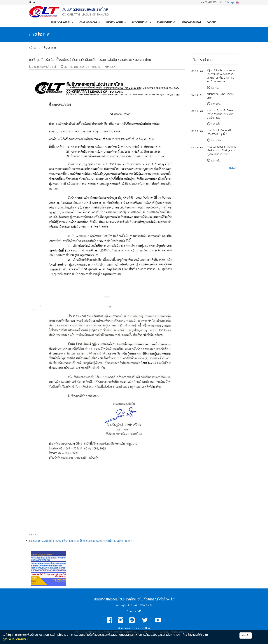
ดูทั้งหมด (232, 168)
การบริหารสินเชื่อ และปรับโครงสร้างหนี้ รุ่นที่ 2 (220, 132)
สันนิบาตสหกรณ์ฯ (62, 22)
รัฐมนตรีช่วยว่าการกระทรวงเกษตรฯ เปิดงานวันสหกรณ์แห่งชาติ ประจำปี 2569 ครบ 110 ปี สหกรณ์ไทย (221, 76)
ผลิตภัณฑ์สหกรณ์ (191, 22)
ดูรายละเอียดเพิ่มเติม (15, 639)
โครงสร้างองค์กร (89, 22)
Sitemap (229, 2)
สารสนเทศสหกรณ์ (166, 22)
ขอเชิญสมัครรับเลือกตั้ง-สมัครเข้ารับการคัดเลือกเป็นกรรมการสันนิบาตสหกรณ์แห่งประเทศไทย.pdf (80, 541)
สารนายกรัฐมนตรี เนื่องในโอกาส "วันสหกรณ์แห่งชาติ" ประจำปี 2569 (221, 114)
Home (32, 2)
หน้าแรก (33, 48)
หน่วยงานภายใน (116, 22)
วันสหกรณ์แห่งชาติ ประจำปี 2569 (221, 96)
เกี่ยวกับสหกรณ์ (141, 22)
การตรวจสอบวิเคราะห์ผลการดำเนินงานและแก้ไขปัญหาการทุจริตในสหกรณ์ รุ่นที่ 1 (221, 150)
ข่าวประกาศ (50, 48)
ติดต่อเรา (211, 22)
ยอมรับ (246, 635)
